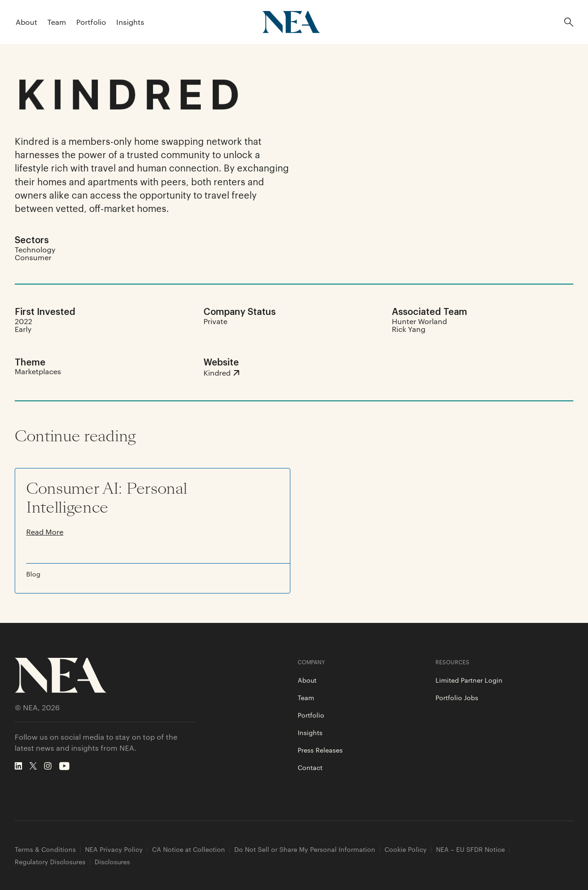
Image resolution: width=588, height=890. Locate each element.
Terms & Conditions (45, 849)
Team (57, 22)
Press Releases (320, 750)
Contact (310, 767)
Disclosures (112, 862)
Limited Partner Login (469, 680)
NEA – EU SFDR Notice (470, 849)
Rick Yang (409, 329)
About (26, 22)
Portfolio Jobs (457, 697)
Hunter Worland (419, 321)
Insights (130, 22)
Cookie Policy (406, 849)
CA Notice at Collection (189, 849)
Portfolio (91, 22)
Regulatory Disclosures (50, 862)
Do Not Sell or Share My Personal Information (305, 849)
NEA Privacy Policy (114, 849)
